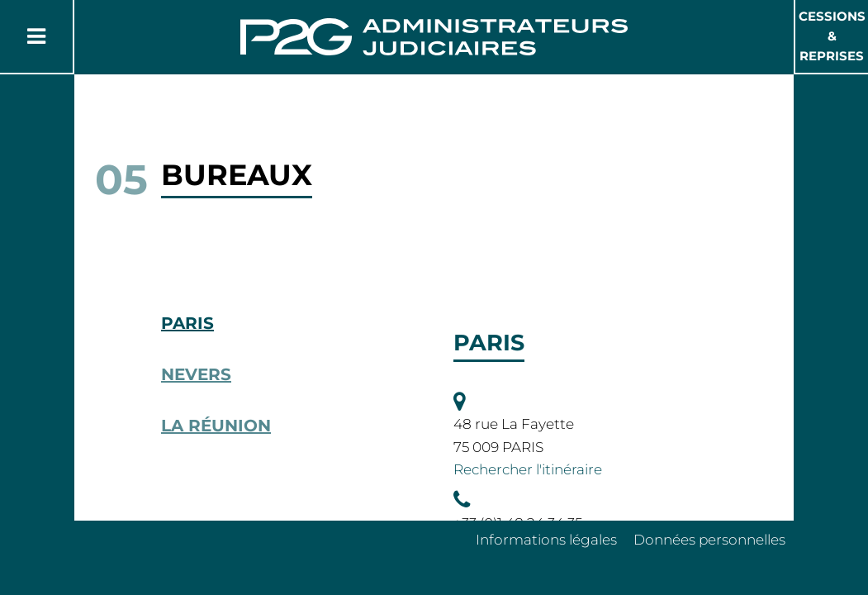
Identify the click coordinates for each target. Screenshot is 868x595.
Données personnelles (709, 540)
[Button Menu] (36, 36)
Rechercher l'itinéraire (528, 469)
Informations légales (546, 540)
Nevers (196, 374)
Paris (187, 323)
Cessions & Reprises (832, 36)
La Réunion (216, 426)
